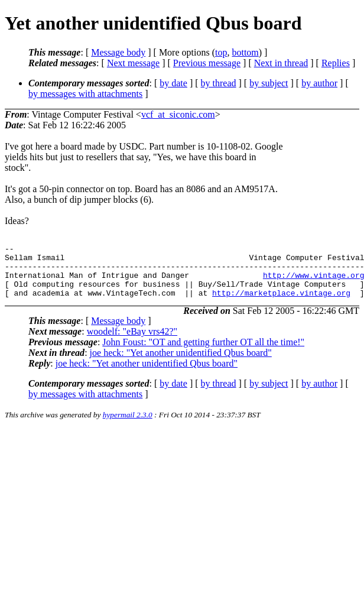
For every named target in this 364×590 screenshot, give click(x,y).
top (221, 52)
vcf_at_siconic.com (178, 114)
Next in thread (281, 63)
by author (319, 83)
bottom (245, 52)
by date (173, 83)
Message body (118, 52)
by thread (219, 83)
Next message (133, 63)
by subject (269, 83)
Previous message (207, 63)
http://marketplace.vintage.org (281, 303)
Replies (336, 63)
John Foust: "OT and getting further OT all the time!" (203, 353)
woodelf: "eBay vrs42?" (132, 342)
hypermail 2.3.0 (128, 425)
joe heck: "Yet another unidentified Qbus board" (181, 363)
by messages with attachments (85, 94)
